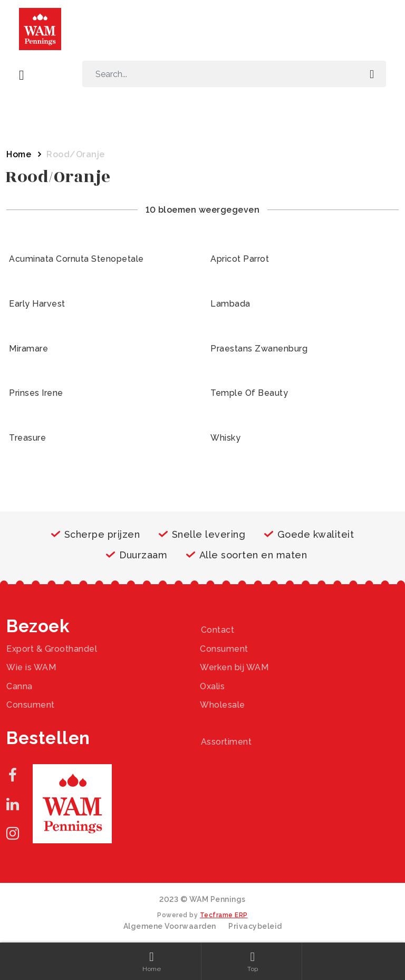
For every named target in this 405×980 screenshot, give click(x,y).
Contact (218, 630)
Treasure (27, 438)
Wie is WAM (31, 667)
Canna (20, 686)
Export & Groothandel (52, 649)
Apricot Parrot (240, 259)
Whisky (225, 438)
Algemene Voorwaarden (170, 926)
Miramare (28, 349)
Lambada (230, 304)
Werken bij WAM (234, 667)
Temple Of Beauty (249, 393)
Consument (224, 649)
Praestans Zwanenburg (259, 349)
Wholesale (223, 705)
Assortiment (226, 742)
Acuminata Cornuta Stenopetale (76, 259)
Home (19, 154)
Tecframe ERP (224, 915)
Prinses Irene (36, 393)
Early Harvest (37, 304)
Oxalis (212, 686)
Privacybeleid (255, 926)
